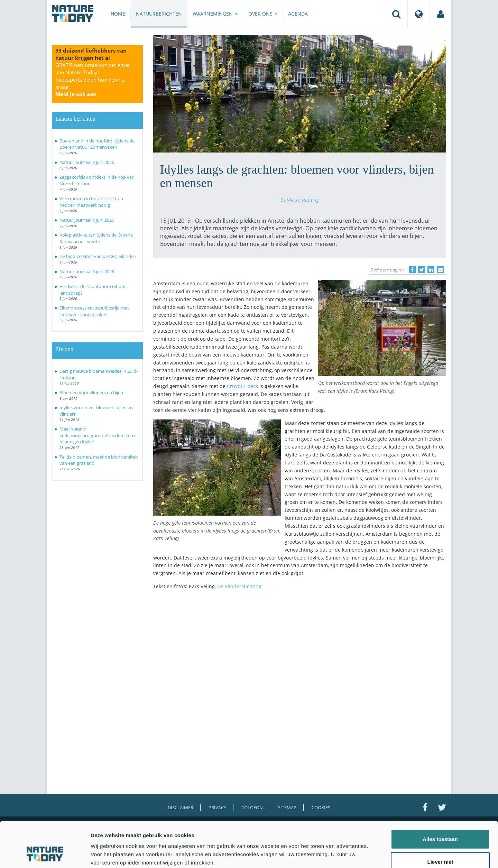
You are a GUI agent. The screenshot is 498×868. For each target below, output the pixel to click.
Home (118, 14)
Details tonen (374, 854)
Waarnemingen (215, 14)
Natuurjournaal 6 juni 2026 (87, 271)
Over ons (263, 14)
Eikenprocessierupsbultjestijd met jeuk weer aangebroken (94, 311)
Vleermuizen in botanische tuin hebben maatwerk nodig (91, 202)
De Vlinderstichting (299, 200)
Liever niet (440, 823)
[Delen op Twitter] (422, 270)
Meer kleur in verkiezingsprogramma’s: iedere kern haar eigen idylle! (97, 435)
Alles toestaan (440, 800)
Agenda (298, 14)
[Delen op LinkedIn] (431, 270)
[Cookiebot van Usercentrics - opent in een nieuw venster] (45, 855)
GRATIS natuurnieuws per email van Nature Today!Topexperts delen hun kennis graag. (93, 80)
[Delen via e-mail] (440, 270)
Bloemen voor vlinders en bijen (91, 393)
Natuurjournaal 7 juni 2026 (87, 220)
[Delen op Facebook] (412, 270)
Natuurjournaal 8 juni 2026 (87, 162)
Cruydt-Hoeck (242, 386)
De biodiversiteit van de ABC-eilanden (98, 256)
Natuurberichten (159, 14)
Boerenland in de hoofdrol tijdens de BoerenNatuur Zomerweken (97, 144)
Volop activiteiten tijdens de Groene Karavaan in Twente (96, 238)
